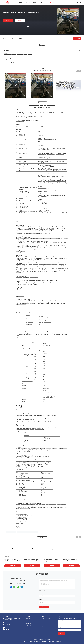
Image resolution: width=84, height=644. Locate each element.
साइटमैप (35, 640)
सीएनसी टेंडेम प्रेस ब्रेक (45, 621)
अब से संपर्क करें (44, 607)
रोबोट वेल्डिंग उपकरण (22, 532)
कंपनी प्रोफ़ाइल (29, 618)
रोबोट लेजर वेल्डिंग (33, 532)
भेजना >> (61, 634)
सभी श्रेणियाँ (44, 626)
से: (40, 593)
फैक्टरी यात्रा (28, 621)
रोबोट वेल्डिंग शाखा (11, 532)
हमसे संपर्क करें (29, 626)
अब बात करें (8, 20)
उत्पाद (6, 7)
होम (4, 7)
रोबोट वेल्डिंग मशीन (12, 7)
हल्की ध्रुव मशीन (44, 624)
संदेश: (40, 578)
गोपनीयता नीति (48, 640)
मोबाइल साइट (41, 640)
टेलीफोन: (41, 600)
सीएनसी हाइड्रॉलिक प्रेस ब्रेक (46, 619)
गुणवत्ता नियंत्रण (29, 623)
